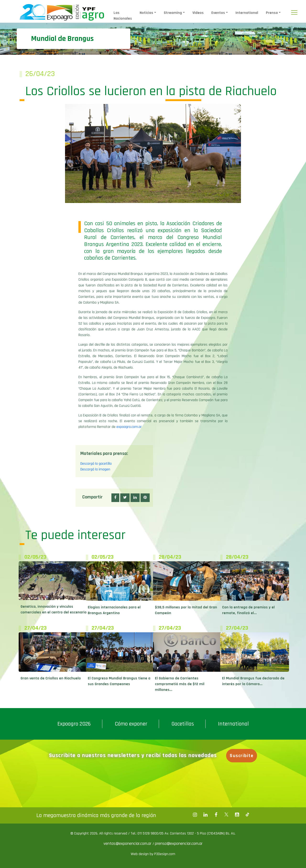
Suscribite (242, 756)
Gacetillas (183, 724)
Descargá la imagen (95, 469)
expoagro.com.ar (129, 427)
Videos (198, 13)
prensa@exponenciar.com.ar (179, 843)
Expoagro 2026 (74, 724)
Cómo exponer (131, 724)
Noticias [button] (146, 13)
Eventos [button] (218, 13)
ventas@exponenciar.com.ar (128, 843)
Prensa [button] (272, 13)
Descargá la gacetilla (96, 464)
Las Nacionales (123, 16)
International (247, 13)
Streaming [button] (173, 13)
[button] (115, 498)
